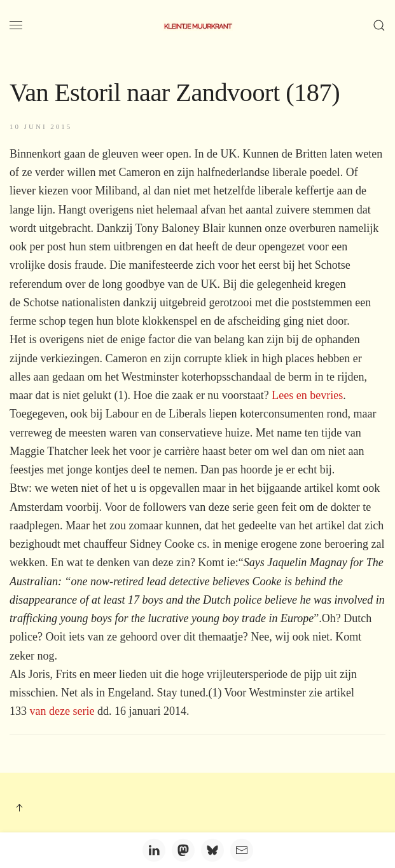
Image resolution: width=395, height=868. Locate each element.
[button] (16, 25)
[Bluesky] (212, 850)
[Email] (242, 850)
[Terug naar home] (198, 25)
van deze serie (62, 711)
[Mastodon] (183, 850)
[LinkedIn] (154, 850)
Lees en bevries (307, 395)
